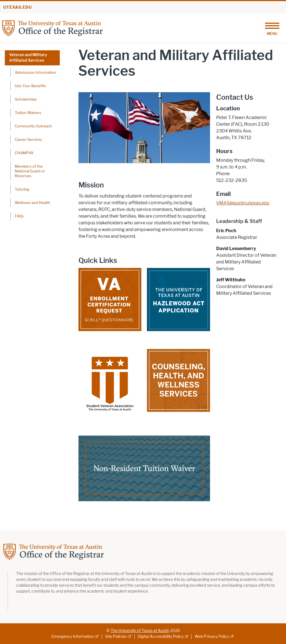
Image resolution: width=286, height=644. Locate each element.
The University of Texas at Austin (140, 631)
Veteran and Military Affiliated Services (28, 58)
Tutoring (22, 189)
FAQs (19, 216)
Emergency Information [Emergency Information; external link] (73, 637)
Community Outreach (33, 126)
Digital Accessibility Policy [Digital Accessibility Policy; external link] (161, 637)
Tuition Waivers (28, 113)
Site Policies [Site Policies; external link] (116, 637)
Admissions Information (35, 72)
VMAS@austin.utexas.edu (243, 203)
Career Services (28, 139)
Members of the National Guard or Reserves (30, 171)
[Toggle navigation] (272, 28)
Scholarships (26, 99)
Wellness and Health (33, 203)
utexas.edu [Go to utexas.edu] (18, 7)
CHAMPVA (24, 153)
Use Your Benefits (30, 86)
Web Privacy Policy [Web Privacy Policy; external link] (212, 637)
